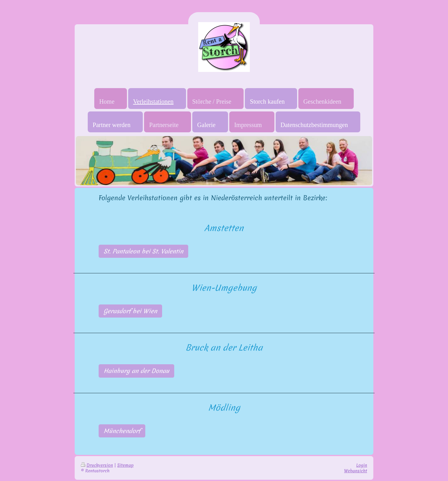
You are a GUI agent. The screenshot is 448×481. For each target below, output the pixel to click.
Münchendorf (122, 431)
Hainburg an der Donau (136, 371)
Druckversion (97, 465)
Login (362, 465)
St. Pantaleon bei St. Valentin (143, 251)
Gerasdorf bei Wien (130, 311)
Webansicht (356, 471)
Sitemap (125, 465)
